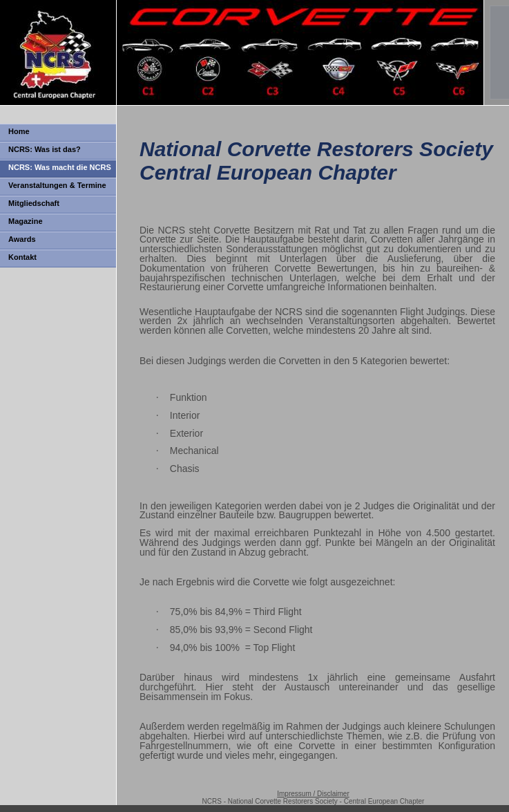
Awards (22, 239)
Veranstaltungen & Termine (57, 185)
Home (19, 131)
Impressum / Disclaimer (313, 794)
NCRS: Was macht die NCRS (60, 167)
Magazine (26, 221)
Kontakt (22, 257)
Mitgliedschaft (34, 203)
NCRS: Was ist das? (45, 149)
